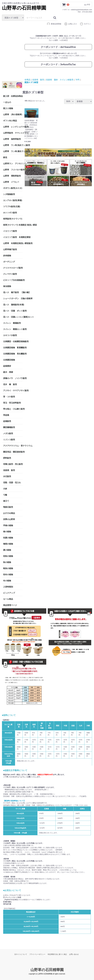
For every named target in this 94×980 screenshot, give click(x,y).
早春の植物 (8, 525)
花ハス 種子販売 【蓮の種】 (13, 292)
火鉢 (5, 489)
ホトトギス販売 (10, 213)
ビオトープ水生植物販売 (13, 280)
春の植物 (7, 531)
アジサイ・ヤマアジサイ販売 (13, 390)
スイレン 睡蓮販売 (12, 323)
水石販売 (7, 476)
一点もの (7, 102)
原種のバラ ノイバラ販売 (13, 378)
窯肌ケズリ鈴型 (31, 82)
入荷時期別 (8, 587)
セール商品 (8, 599)
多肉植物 (7, 255)
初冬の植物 (8, 574)
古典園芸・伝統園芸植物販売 (13, 341)
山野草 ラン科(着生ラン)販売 (13, 151)
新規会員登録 (54, 24)
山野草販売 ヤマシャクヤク (13, 133)
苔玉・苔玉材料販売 (12, 403)
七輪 (5, 495)
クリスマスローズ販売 (13, 268)
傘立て (6, 501)
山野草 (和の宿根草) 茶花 (13, 114)
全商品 (27, 80)
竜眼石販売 (8, 507)
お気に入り (70, 24)
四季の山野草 (9, 519)
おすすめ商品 (9, 513)
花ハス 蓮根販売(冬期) (13, 305)
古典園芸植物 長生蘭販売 (13, 354)
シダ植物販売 (9, 194)
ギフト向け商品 (10, 121)
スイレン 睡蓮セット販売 (13, 329)
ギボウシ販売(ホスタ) (13, 188)
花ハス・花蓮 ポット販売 (13, 311)
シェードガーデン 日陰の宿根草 (13, 298)
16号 (77, 80)
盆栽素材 (7, 366)
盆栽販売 (7, 421)
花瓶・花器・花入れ (12, 482)
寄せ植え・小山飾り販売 (13, 409)
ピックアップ (9, 593)
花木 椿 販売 (10, 384)
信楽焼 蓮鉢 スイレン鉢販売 (60, 80)
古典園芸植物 (9, 360)
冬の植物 (7, 581)
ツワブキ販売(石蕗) (12, 206)
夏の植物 (7, 550)
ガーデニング (10, 262)
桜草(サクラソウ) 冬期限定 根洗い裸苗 (13, 225)
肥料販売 (7, 458)
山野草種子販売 (10, 249)
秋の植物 (7, 562)
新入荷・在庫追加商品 (13, 96)
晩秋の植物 (8, 568)
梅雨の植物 (8, 544)
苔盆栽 (6, 415)
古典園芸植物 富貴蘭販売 (13, 347)
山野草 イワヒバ (11, 182)
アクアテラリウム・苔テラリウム (13, 446)
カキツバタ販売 (10, 335)
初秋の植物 (8, 556)
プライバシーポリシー (37, 954)
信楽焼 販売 (9, 470)
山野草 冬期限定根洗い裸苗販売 (13, 243)
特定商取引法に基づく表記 (57, 954)
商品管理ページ (10, 605)
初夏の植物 (8, 538)
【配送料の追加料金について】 (14, 801)
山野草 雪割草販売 (12, 176)
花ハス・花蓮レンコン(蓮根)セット (13, 317)
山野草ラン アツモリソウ (13, 163)
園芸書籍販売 (9, 427)
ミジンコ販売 (9, 439)
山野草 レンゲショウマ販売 (13, 127)
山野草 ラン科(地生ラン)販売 (13, 145)
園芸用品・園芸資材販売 (13, 452)
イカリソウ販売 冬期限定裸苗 (13, 237)
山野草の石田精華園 (24, 8)
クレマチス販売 (10, 274)
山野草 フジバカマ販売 (13, 170)
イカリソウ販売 (10, 231)
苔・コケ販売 (9, 397)
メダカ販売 (8, 433)
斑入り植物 (8, 108)
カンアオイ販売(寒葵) (13, 200)
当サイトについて (21, 954)
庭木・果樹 (8, 372)
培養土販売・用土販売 (13, 464)
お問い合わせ (74, 954)
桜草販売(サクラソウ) (13, 219)
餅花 (5, 157)
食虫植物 (7, 286)
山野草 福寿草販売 (12, 139)
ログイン (85, 24)
